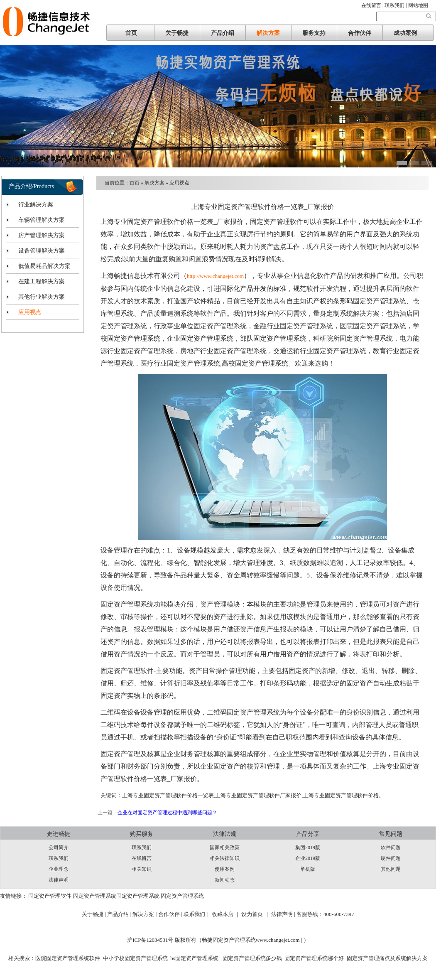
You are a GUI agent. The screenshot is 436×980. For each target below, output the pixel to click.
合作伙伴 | (171, 914)
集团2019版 (308, 847)
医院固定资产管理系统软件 (68, 958)
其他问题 (391, 869)
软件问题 (391, 847)
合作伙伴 (360, 33)
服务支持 (314, 33)
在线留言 (142, 858)
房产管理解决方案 (42, 235)
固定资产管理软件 (50, 896)
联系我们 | (396, 5)
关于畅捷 (177, 33)
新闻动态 (225, 880)
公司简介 (59, 847)
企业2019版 (308, 858)
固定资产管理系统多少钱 (251, 958)
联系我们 (59, 858)
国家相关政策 (225, 847)
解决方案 (268, 33)
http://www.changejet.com (215, 276)
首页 (131, 33)
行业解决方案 (36, 205)
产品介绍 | (120, 914)
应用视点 (30, 312)
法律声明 (59, 880)
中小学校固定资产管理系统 (135, 958)
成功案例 (405, 33)
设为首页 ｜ (255, 914)
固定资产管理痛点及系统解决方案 (387, 958)
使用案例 (225, 869)
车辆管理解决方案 (42, 220)
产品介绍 (223, 33)
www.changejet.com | (280, 940)
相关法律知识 (225, 858)
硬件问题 (391, 858)
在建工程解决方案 (42, 281)
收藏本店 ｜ (226, 914)
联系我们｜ (197, 914)
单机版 (308, 869)
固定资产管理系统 (95, 896)
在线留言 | (373, 5)
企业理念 (59, 869)
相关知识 (142, 869)
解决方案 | (145, 914)
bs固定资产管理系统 (194, 958)
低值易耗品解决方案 (44, 266)
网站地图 (418, 5)
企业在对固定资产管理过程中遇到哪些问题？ (167, 813)
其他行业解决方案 (42, 297)
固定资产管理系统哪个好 (314, 958)
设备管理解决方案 (42, 251)
